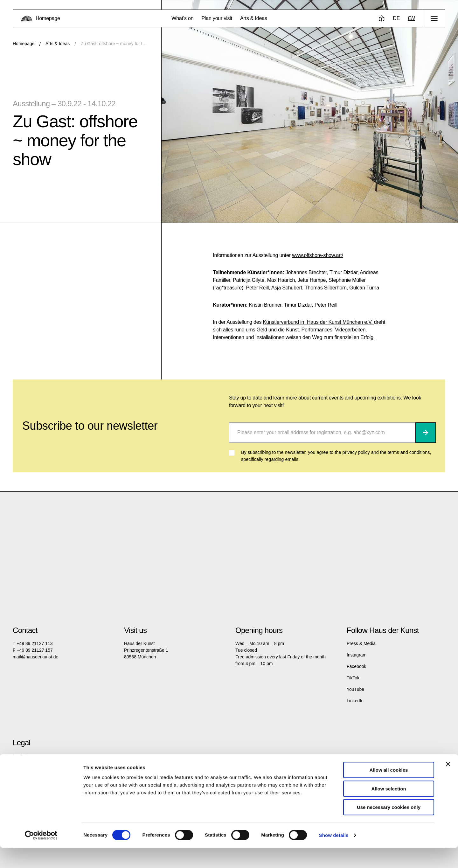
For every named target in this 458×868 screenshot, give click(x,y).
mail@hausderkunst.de (35, 657)
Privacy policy (26, 767)
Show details (334, 855)
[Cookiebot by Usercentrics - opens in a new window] (41, 856)
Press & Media (361, 643)
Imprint (20, 756)
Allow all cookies (389, 790)
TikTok (353, 678)
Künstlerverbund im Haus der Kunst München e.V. (318, 322)
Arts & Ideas (58, 44)
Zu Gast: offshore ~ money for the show (115, 44)
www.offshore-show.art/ (318, 255)
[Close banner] (448, 784)
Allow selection (389, 809)
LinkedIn (355, 701)
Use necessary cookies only (389, 827)
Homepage (24, 44)
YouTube (355, 689)
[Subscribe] (426, 433)
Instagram (357, 655)
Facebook (356, 666)
